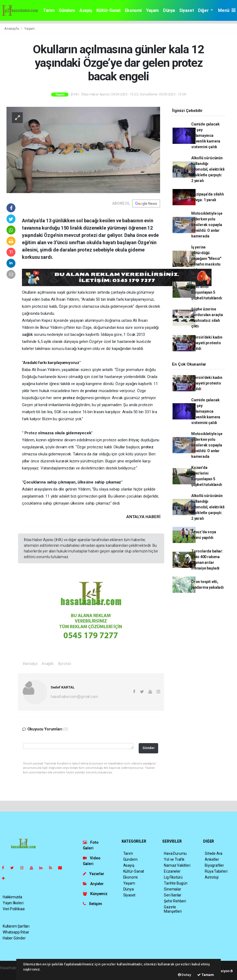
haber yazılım (11, 974)
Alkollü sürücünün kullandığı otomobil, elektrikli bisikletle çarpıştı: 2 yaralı (208, 169)
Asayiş (86, 10)
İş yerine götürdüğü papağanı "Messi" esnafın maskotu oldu (206, 259)
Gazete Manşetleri (173, 909)
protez (92, 391)
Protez (31, 433)
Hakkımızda (12, 897)
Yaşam (152, 10)
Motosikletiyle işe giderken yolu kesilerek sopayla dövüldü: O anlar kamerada (207, 225)
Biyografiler (214, 865)
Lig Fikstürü (173, 877)
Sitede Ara (214, 853)
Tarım (49, 10)
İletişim (92, 904)
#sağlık (48, 664)
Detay (185, 975)
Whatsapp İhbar (16, 932)
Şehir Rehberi (175, 901)
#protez (65, 664)
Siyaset (186, 10)
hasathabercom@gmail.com (74, 697)
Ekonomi (133, 10)
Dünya (169, 10)
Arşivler (93, 884)
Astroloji (212, 877)
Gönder (149, 748)
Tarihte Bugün (176, 883)
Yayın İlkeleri (13, 903)
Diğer (204, 10)
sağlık (28, 335)
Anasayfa (12, 29)
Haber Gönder (14, 938)
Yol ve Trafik (174, 859)
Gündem (67, 10)
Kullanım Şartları (16, 926)
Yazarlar (94, 874)
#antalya (30, 664)
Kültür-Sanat (108, 10)
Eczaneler (172, 871)
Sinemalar (172, 889)
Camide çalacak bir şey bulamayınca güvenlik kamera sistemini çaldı (206, 135)
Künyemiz (95, 894)
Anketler (212, 859)
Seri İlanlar (173, 895)
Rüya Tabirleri (216, 871)
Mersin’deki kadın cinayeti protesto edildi (207, 343)
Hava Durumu (175, 853)
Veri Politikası (14, 909)
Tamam (206, 975)
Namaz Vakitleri (177, 865)
